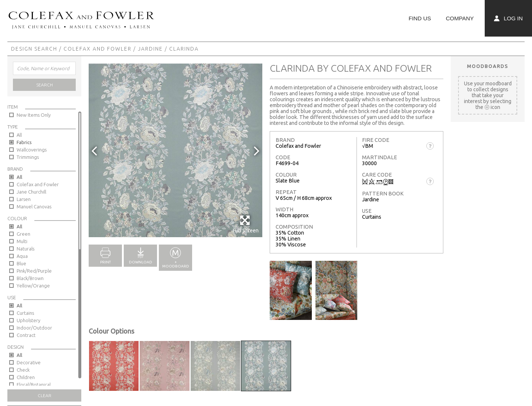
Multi (22, 241)
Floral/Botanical (34, 385)
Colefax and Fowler (98, 49)
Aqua (22, 256)
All (19, 135)
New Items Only (34, 115)
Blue (21, 263)
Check (23, 370)
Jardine (150, 49)
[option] (175, 150)
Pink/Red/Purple (34, 271)
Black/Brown (30, 278)
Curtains (25, 313)
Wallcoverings (32, 150)
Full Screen (245, 224)
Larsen (24, 199)
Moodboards (488, 66)
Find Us (420, 18)
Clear (45, 395)
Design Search (34, 49)
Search (45, 85)
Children (26, 377)
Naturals (25, 249)
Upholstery (28, 320)
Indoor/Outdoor (34, 328)
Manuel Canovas (34, 207)
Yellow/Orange (33, 286)
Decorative (29, 362)
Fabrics (24, 142)
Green (23, 234)
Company (460, 18)
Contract (26, 335)
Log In (508, 18)
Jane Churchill (31, 192)
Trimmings (28, 157)
